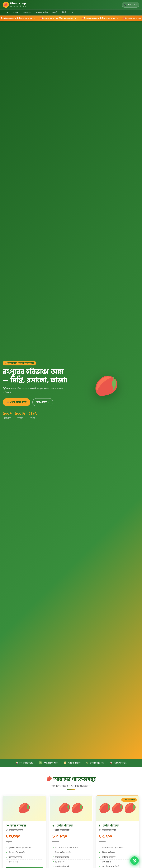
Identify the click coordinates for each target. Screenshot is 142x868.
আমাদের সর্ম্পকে (42, 13)
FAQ (72, 13)
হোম (7, 13)
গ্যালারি (55, 13)
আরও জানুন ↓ (43, 402)
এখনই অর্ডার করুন (17, 402)
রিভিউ (64, 13)
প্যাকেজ (15, 13)
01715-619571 (131, 5)
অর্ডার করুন (27, 13)
